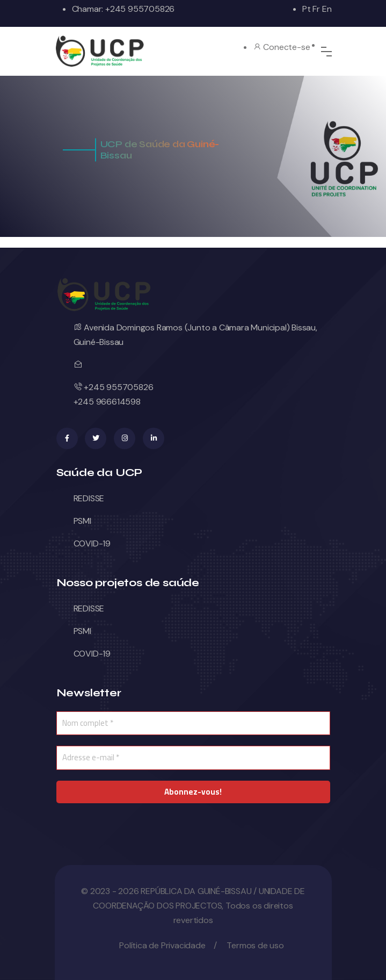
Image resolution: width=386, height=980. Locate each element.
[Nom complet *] (193, 723)
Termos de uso (255, 945)
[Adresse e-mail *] (193, 758)
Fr (316, 9)
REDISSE (89, 498)
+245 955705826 (139, 9)
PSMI (82, 521)
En (327, 9)
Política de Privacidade (162, 945)
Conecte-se (282, 47)
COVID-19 (92, 543)
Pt (307, 9)
